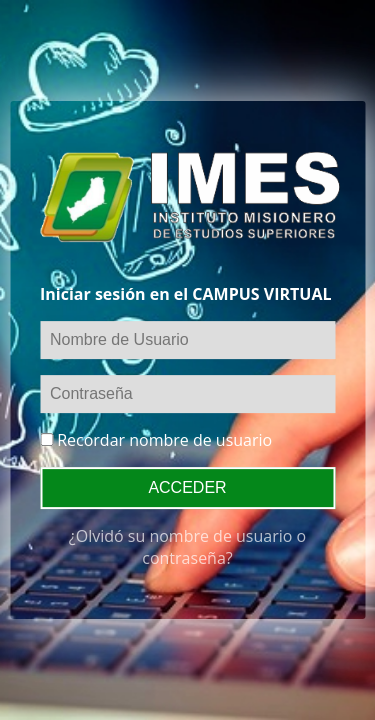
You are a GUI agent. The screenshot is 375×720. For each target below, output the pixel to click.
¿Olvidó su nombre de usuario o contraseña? (187, 547)
